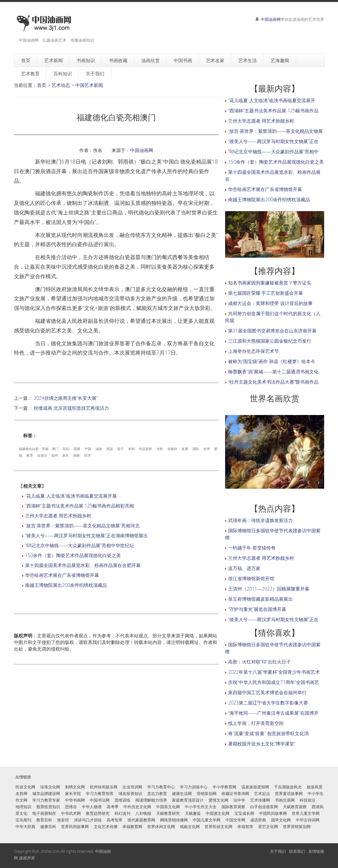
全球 (207, 449)
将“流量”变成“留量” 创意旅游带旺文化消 (268, 733)
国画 (77, 449)
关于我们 (278, 851)
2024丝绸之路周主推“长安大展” (66, 398)
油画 (99, 449)
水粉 (160, 449)
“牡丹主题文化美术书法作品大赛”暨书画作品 (273, 382)
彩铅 (66, 449)
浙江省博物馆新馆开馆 (251, 578)
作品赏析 (146, 449)
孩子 (120, 449)
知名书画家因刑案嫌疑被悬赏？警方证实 (270, 283)
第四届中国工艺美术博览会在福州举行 (267, 692)
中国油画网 (271, 19)
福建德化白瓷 (29, 449)
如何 (55, 455)
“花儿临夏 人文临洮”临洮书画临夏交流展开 (272, 100)
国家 (77, 455)
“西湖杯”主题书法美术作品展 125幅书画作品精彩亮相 (80, 506)
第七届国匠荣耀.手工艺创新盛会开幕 (266, 293)
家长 (66, 455)
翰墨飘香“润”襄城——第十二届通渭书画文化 (273, 372)
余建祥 (172, 449)
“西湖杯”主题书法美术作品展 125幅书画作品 (273, 111)
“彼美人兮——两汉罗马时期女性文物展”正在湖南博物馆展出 (86, 535)
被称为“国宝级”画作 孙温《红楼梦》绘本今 (272, 361)
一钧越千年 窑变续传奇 (252, 548)
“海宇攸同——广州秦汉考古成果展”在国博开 (273, 713)
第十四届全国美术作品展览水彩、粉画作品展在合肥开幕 (83, 565)
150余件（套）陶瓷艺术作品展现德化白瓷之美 (73, 555)
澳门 (55, 449)
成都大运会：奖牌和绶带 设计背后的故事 (270, 303)
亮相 (45, 449)
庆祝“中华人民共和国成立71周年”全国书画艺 (274, 682)
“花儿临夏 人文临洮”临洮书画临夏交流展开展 (71, 496)
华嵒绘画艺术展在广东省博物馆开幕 (62, 575)
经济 (87, 455)
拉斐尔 (42, 455)
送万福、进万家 (244, 568)
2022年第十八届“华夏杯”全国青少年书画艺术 (274, 672)
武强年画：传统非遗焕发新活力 (260, 520)
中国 (88, 449)
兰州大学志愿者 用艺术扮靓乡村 (58, 516)
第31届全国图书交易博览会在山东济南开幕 (272, 331)
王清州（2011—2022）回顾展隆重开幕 (269, 589)
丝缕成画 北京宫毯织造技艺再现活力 (71, 408)
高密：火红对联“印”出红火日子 (259, 662)
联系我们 (297, 851)
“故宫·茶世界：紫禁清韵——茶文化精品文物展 (275, 131)
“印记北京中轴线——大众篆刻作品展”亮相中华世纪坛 (80, 545)
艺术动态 (61, 85)
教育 (30, 455)
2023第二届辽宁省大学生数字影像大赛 (268, 703)
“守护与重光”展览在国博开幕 (257, 609)
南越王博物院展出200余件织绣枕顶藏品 (66, 585)
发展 (185, 449)
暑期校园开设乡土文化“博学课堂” (262, 744)
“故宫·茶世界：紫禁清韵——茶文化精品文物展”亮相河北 (82, 526)
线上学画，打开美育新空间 (256, 723)
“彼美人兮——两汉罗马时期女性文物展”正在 (273, 141)
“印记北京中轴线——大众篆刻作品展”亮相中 (273, 151)
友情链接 (316, 851)
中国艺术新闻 (89, 85)
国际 (196, 449)
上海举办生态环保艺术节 (253, 351)
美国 (110, 449)
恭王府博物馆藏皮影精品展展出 (260, 599)
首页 (42, 85)
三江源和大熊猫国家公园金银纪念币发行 (270, 341)
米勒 (131, 449)
